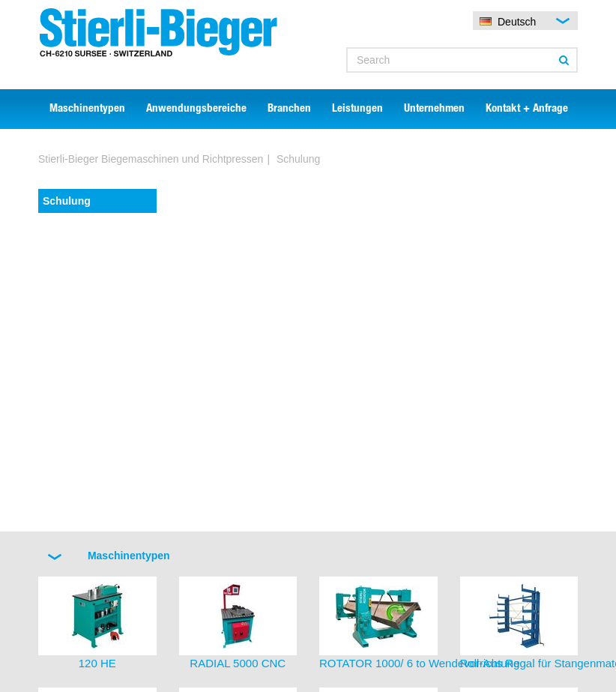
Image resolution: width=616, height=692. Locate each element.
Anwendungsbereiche (196, 109)
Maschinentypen (87, 109)
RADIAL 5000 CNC (238, 663)
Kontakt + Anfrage (527, 109)
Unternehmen (434, 109)
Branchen (289, 109)
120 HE (97, 663)
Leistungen (357, 109)
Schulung (67, 201)
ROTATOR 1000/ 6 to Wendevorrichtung (419, 663)
